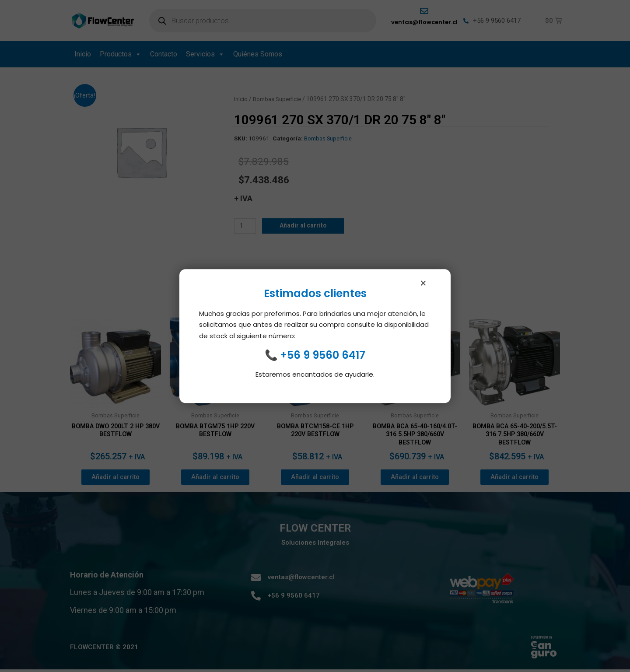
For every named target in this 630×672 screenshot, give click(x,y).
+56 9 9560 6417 (323, 359)
